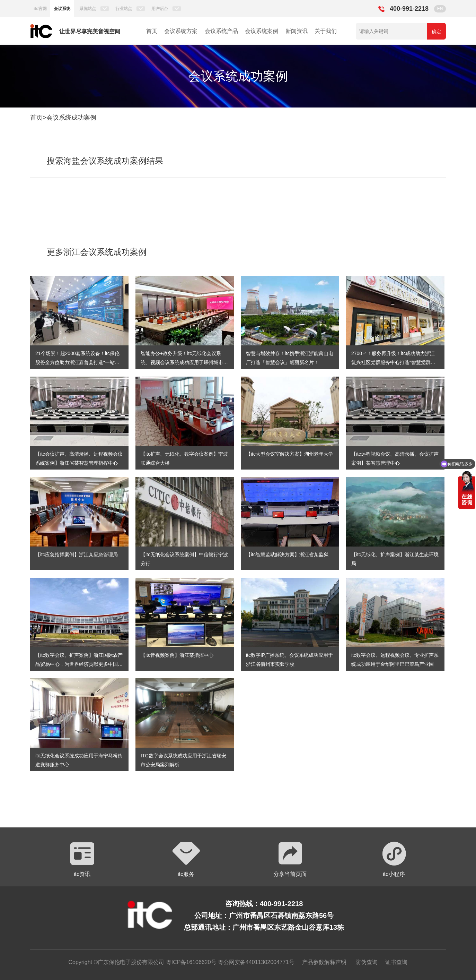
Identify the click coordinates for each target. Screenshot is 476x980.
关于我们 (326, 31)
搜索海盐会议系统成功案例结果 (105, 161)
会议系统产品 (221, 31)
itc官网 (40, 9)
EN (440, 9)
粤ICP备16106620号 (190, 962)
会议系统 (62, 9)
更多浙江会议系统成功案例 (97, 252)
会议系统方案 (181, 31)
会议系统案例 (262, 31)
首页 (152, 31)
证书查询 (396, 962)
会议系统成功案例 (71, 118)
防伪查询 (367, 962)
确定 (437, 32)
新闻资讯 (297, 31)
